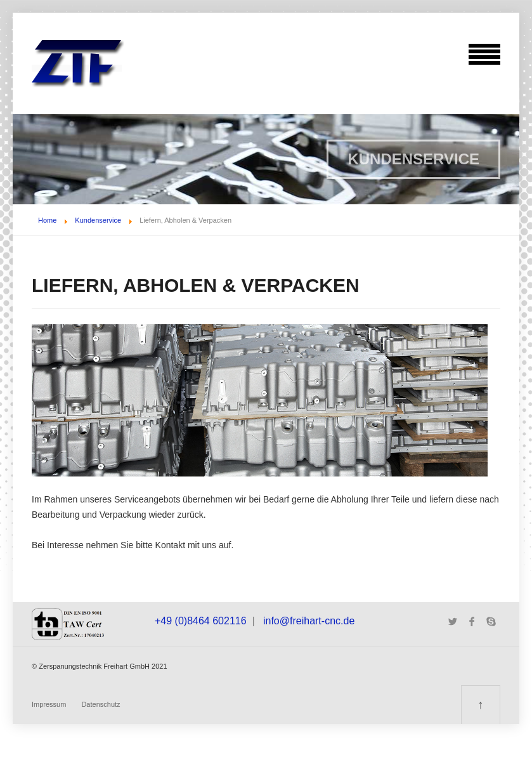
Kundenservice (98, 220)
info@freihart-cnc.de (309, 621)
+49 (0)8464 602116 (201, 621)
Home (47, 220)
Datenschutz (101, 704)
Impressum (49, 704)
